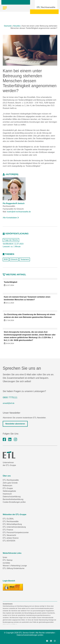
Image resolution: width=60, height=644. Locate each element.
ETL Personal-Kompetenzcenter (16, 532)
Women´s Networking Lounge (15, 566)
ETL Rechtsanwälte (11, 521)
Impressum (7, 494)
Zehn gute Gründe (10, 483)
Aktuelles (17, 26)
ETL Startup (8, 560)
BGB (6, 259)
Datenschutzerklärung (12, 497)
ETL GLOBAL (8, 519)
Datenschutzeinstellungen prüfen (30, 635)
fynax (5, 557)
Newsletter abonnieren (15, 424)
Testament (25, 259)
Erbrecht (14, 259)
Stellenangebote (9, 491)
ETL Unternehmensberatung (14, 527)
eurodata (6, 563)
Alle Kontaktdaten (11, 218)
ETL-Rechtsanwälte (11, 480)
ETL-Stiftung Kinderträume (14, 568)
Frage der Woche (11, 240)
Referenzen (7, 486)
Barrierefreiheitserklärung (13, 499)
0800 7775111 (10, 397)
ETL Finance (8, 530)
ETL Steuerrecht (9, 535)
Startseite (8, 26)
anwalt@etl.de (9, 403)
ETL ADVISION (9, 541)
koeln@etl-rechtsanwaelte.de (19, 212)
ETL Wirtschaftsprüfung (12, 524)
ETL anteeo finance (11, 538)
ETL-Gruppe (8, 488)
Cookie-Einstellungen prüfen (14, 502)
